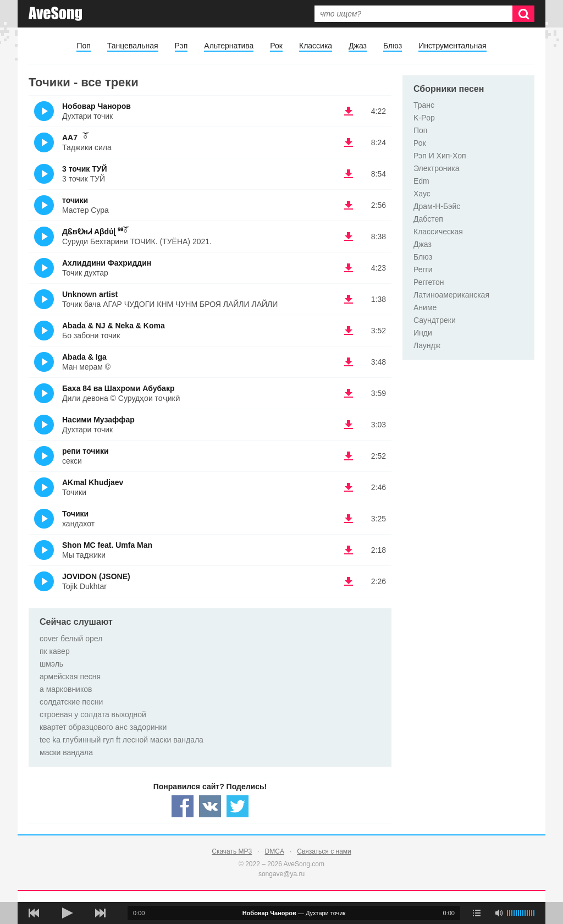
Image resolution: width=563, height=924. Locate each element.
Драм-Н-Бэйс (437, 206)
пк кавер (55, 651)
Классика (316, 46)
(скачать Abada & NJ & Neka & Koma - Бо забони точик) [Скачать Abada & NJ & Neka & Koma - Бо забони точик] (349, 331)
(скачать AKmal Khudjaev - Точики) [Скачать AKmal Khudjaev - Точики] (349, 487)
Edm (421, 181)
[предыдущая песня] (34, 913)
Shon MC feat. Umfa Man (107, 545)
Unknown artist (90, 294)
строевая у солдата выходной (93, 714)
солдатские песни (71, 702)
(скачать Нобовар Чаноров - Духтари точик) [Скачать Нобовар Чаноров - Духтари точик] (349, 111)
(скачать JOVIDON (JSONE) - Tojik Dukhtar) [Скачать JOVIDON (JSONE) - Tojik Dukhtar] (349, 581)
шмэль (51, 664)
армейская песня (70, 676)
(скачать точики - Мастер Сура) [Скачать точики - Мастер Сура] (349, 205)
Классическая (438, 232)
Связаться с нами (324, 851)
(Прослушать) (44, 111)
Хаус (422, 194)
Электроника (437, 168)
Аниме (425, 307)
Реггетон (429, 282)
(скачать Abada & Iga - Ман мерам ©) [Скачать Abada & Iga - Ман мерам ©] (349, 362)
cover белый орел (71, 639)
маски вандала (66, 752)
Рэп (181, 46)
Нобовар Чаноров (96, 106)
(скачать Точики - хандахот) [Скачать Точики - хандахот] (349, 519)
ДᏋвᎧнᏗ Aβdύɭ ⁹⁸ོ (95, 232)
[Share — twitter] (238, 806)
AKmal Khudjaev (93, 482)
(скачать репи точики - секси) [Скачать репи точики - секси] (349, 456)
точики (75, 200)
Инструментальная (452, 46)
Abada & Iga (84, 357)
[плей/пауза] (67, 913)
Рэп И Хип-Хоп (440, 156)
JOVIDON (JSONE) (96, 576)
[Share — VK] (210, 806)
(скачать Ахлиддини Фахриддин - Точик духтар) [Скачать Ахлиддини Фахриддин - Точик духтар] (349, 268)
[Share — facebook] (183, 806)
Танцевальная (133, 46)
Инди (423, 333)
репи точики (85, 451)
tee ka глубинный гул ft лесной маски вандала (122, 740)
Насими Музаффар (98, 420)
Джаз (358, 46)
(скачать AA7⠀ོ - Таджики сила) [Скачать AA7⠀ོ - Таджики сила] (349, 142)
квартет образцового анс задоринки (103, 727)
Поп (83, 46)
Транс (424, 105)
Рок (276, 46)
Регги (423, 269)
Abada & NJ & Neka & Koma (114, 326)
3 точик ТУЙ (85, 169)
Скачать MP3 (232, 851)
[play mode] (477, 913)
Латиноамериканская (451, 295)
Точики (75, 514)
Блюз (393, 46)
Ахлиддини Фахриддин (107, 263)
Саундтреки (435, 320)
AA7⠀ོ (75, 137)
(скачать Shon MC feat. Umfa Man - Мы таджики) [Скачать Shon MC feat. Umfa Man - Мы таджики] (349, 550)
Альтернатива (229, 46)
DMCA (275, 851)
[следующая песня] (100, 913)
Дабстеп (428, 219)
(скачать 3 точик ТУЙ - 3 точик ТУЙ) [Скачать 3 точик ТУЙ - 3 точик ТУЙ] (349, 174)
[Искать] (523, 14)
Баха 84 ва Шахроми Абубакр (118, 388)
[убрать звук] (499, 913)
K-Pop (424, 118)
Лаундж (427, 345)
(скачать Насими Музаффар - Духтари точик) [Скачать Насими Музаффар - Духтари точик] (349, 425)
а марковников (66, 689)
